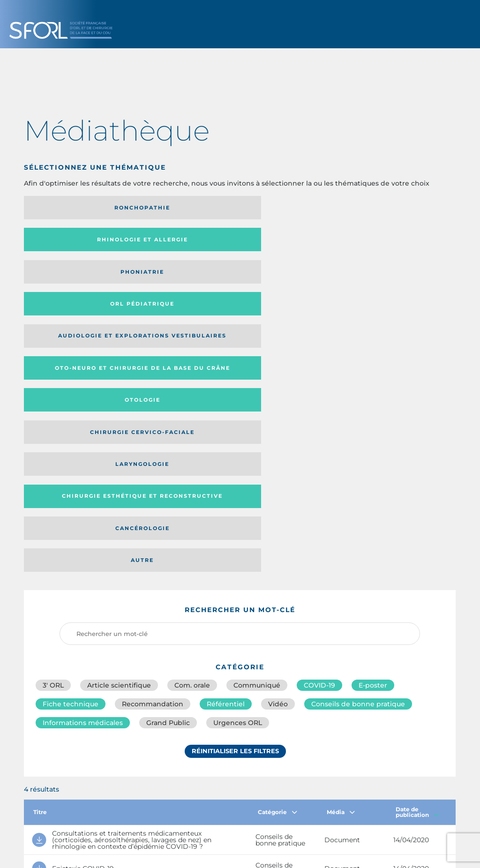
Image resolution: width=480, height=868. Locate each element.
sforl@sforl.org (206, 800)
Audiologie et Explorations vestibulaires (58, 243)
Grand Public (168, 444)
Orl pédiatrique (397, 208)
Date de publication (417, 534)
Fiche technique (71, 424)
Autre (397, 278)
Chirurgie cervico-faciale (392, 243)
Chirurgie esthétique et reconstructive (181, 278)
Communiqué (257, 403)
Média (341, 534)
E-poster (373, 403)
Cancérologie (289, 278)
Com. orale (192, 403)
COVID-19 (319, 403)
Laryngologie (74, 278)
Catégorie (277, 534)
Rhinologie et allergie (166, 208)
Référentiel (226, 424)
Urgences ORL (238, 444)
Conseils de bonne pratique (358, 424)
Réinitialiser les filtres (235, 475)
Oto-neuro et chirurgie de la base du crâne (180, 243)
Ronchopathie (74, 208)
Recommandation (153, 424)
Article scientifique (119, 403)
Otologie (289, 243)
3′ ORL (53, 403)
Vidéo (278, 424)
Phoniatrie (289, 208)
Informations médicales (83, 444)
